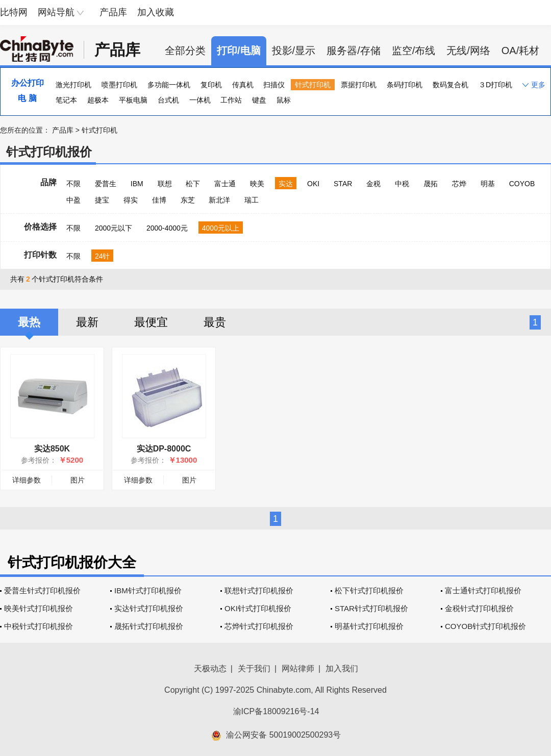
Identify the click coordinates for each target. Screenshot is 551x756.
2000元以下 (114, 228)
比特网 (14, 12)
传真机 (243, 85)
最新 (87, 322)
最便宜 (151, 322)
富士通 (225, 184)
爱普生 (106, 184)
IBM (137, 184)
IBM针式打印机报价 (148, 590)
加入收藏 (156, 12)
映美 (257, 184)
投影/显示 (294, 51)
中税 (402, 184)
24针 (103, 256)
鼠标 (284, 100)
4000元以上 (221, 228)
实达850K (52, 449)
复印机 (211, 85)
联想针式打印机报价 (259, 590)
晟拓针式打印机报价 (149, 626)
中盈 (73, 200)
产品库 (113, 12)
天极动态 (210, 669)
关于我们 (254, 669)
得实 (131, 200)
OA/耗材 (520, 51)
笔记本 (66, 100)
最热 (29, 322)
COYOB (522, 184)
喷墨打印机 (119, 85)
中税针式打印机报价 (39, 626)
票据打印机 (359, 85)
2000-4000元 (167, 228)
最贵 (215, 322)
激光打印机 (73, 85)
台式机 (168, 100)
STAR (343, 184)
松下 (193, 184)
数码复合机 (450, 85)
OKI (313, 184)
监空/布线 (414, 51)
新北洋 (219, 200)
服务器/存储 (354, 51)
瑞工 (252, 200)
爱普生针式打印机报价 (42, 590)
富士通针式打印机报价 (483, 590)
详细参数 (27, 480)
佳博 (159, 200)
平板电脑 (133, 100)
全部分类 (185, 51)
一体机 (200, 100)
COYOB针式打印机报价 (485, 626)
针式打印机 (313, 85)
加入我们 (342, 669)
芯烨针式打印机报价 (259, 626)
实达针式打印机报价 (149, 608)
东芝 (188, 200)
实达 (286, 184)
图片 (78, 480)
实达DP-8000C (164, 449)
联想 (165, 184)
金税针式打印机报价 (479, 608)
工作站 (231, 100)
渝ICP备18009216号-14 (276, 711)
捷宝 (102, 200)
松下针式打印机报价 (369, 590)
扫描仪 (274, 85)
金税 (373, 184)
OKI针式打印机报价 (258, 608)
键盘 (259, 100)
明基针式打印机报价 (369, 626)
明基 (488, 184)
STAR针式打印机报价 (371, 608)
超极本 (98, 100)
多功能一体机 (169, 85)
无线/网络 (468, 51)
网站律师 (298, 669)
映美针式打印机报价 (39, 608)
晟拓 (431, 184)
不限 (73, 184)
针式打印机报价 (49, 152)
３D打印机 (495, 85)
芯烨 (459, 184)
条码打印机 (405, 85)
